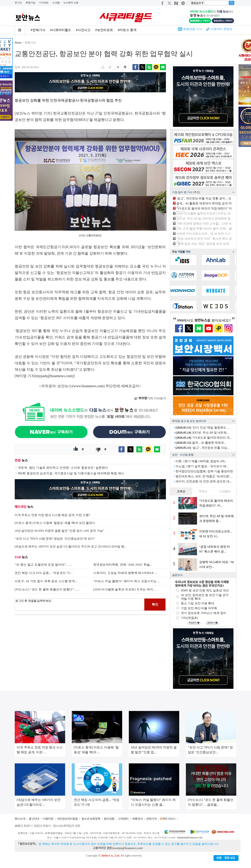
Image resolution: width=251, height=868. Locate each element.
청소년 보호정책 (91, 819)
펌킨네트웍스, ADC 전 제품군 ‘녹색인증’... (204, 476)
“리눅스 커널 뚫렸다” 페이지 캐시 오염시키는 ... (127, 581)
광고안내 (34, 819)
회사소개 (20, 819)
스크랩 (56, 3)
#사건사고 (83, 30)
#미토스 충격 (127, 30)
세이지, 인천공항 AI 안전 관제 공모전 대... (204, 481)
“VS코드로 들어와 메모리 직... (204, 438)
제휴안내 (137, 819)
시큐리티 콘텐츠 (221, 29)
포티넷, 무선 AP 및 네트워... (202, 433)
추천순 (203, 491)
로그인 (18, 3)
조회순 (181, 491)
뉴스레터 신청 (71, 3)
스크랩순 (225, 491)
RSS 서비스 (169, 819)
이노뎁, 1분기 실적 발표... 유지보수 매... (202, 466)
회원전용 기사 (193, 29)
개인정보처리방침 (67, 819)
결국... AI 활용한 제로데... (201, 443)
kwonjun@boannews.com (127, 848)
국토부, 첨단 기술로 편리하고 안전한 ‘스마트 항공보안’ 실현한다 (63, 468)
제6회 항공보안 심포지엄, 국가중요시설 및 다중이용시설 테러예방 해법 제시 (71, 473)
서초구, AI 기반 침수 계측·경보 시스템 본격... (46, 581)
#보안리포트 (104, 30)
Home (18, 43)
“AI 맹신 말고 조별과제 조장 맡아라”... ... (43, 565)
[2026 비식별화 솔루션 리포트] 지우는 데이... (125, 589)
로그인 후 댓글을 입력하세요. (80, 605)
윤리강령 (109, 819)
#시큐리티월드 (61, 30)
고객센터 (123, 819)
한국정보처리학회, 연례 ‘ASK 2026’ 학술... (123, 565)
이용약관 (48, 819)
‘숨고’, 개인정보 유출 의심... (203, 448)
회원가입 (30, 3)
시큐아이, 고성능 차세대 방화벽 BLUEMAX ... (125, 573)
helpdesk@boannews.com (190, 838)
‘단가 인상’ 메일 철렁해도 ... (202, 428)
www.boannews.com (88, 386)
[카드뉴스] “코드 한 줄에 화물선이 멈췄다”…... (47, 589)
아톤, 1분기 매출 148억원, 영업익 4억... (201, 461)
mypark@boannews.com (54, 376)
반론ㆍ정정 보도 (226, 858)
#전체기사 (38, 30)
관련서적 (151, 819)
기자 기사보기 (150, 398)
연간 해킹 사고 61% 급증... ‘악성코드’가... (44, 573)
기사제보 (44, 3)
